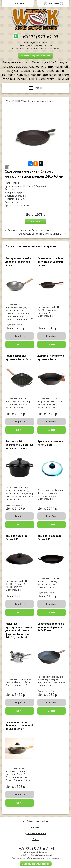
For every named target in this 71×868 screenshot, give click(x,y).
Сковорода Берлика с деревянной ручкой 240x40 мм (51, 627)
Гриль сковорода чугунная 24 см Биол (18, 357)
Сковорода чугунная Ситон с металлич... (30, 231)
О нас (36, 839)
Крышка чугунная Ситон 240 (16, 537)
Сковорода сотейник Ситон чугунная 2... (41, 234)
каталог (35, 827)
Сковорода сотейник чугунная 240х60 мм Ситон (50, 262)
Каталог (20, 3)
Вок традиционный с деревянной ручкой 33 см (18, 262)
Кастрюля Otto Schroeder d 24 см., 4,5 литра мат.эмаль (19, 445)
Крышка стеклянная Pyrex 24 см (50, 443)
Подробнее (20, 336)
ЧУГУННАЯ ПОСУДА (15, 101)
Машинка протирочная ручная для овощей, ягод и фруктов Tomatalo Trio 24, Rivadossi (19, 631)
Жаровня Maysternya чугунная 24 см (51, 357)
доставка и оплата (35, 833)
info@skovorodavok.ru (36, 821)
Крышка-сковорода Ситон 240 (50, 537)
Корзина (54, 3)
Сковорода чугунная (40, 101)
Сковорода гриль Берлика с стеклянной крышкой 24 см (20, 725)
